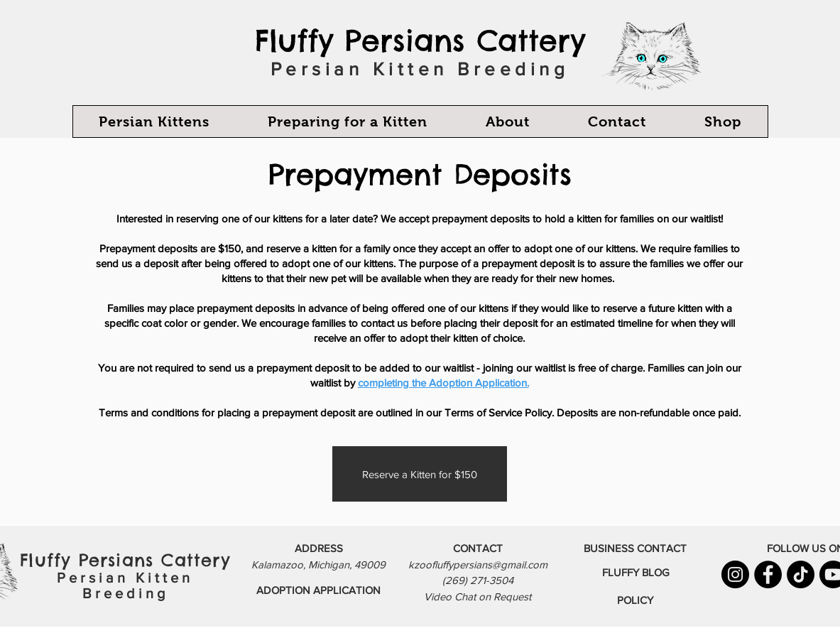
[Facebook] (768, 574)
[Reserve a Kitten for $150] (420, 474)
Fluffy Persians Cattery (420, 40)
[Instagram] (735, 574)
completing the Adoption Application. (443, 383)
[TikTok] (801, 574)
